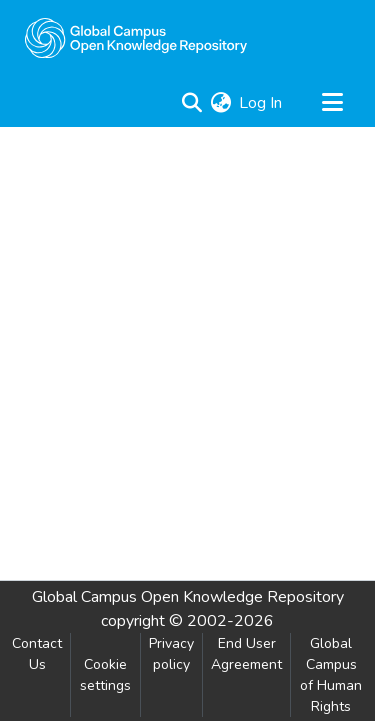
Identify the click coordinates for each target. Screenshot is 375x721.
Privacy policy (171, 654)
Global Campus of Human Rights (331, 675)
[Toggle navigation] (332, 103)
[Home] (136, 38)
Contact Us (37, 654)
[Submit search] (191, 103)
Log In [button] (261, 103)
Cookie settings (105, 675)
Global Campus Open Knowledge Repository (188, 597)
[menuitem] (220, 103)
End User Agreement (246, 654)
